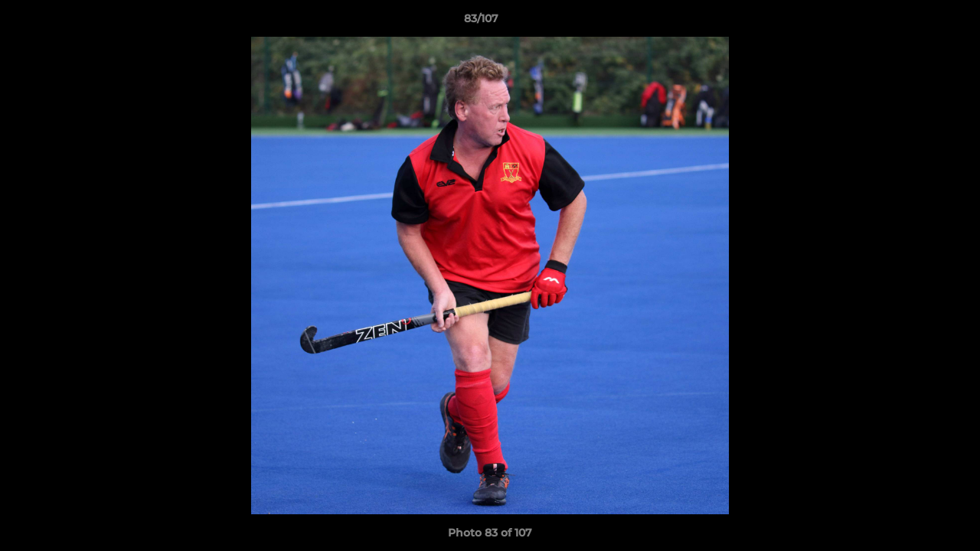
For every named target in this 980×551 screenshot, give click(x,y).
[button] (916, 22)
